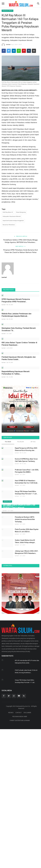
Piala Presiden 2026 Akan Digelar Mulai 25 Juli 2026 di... (27, 669)
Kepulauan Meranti (8, 11)
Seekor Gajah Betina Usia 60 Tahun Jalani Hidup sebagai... (25, 680)
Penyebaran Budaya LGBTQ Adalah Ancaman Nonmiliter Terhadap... (25, 658)
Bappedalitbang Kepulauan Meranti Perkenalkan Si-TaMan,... (16, 492)
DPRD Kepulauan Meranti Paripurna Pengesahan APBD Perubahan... (16, 320)
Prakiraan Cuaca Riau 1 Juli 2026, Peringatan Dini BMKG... (27, 590)
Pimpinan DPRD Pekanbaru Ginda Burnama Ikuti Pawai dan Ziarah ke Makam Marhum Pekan (21, 251)
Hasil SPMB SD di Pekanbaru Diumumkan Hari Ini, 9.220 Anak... (27, 601)
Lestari (6, 45)
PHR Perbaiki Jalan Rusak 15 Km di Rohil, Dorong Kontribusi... (26, 810)
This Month (20, 561)
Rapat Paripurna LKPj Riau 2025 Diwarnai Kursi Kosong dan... (26, 568)
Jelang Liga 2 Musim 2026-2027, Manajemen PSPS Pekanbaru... (26, 691)
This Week (8, 561)
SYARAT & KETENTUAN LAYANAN (20, 859)
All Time (33, 561)
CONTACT (19, 852)
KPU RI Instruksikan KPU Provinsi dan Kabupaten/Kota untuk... (27, 800)
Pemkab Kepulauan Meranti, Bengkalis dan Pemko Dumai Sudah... (19, 457)
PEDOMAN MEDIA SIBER (20, 855)
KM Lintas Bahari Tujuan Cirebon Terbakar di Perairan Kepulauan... (19, 423)
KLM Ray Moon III (8, 212)
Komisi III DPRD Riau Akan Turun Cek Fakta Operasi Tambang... (26, 579)
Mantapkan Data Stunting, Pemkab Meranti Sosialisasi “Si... (19, 389)
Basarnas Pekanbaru (9, 225)
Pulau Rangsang (21, 212)
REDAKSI (11, 852)
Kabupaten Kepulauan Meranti (12, 216)
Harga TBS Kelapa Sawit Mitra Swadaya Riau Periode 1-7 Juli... (26, 612)
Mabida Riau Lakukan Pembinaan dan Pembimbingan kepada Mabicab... (17, 355)
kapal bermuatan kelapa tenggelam (13, 221)
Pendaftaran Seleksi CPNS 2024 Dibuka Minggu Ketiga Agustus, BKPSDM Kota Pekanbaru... (20, 241)
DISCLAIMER (27, 852)
